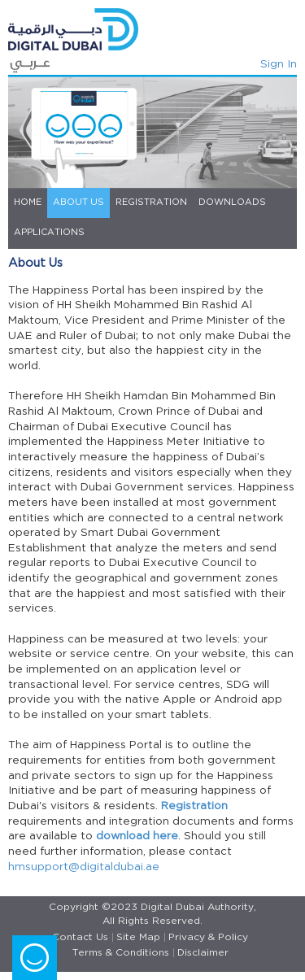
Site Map (138, 937)
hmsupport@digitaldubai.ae (84, 867)
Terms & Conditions (121, 953)
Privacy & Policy (208, 937)
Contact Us (80, 937)
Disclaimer (203, 953)
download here (137, 836)
